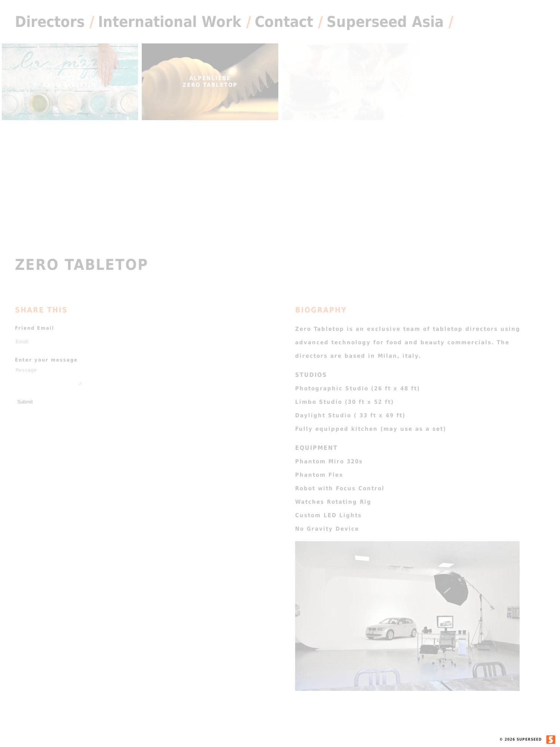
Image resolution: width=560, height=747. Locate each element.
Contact (284, 22)
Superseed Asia (385, 22)
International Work (170, 22)
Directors (50, 22)
